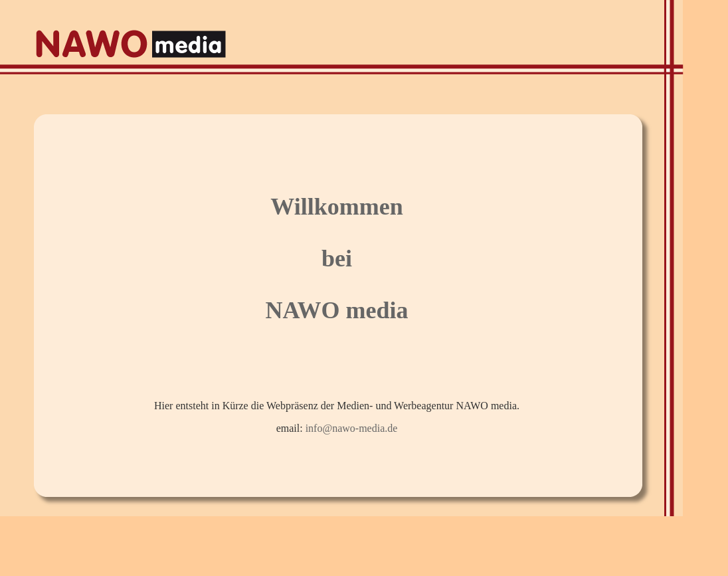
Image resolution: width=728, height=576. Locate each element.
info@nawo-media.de (352, 428)
